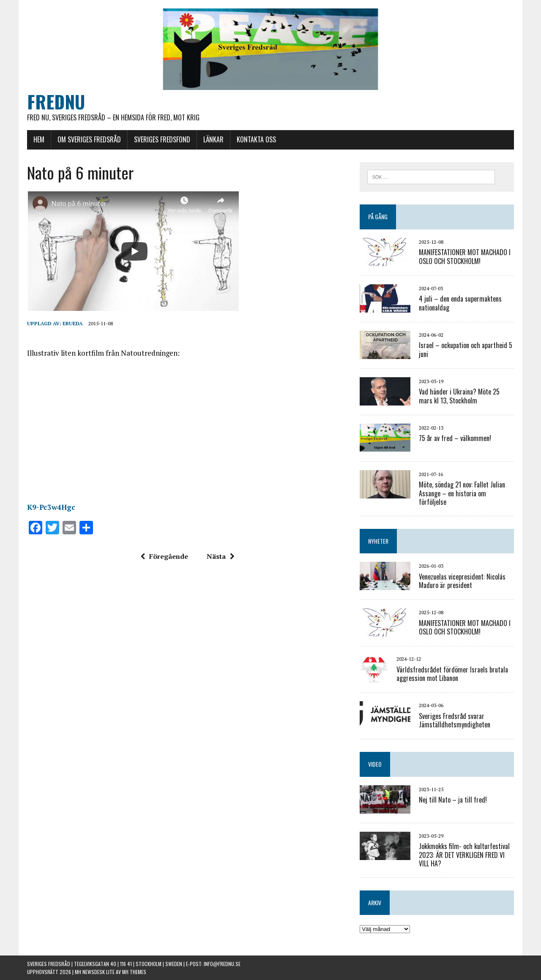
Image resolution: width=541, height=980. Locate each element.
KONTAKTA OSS (256, 139)
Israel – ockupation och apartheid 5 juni (466, 350)
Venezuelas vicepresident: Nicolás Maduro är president (462, 581)
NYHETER (378, 541)
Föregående (164, 556)
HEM (39, 139)
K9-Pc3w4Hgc (51, 507)
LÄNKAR (213, 139)
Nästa (221, 556)
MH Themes (134, 972)
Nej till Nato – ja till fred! (453, 800)
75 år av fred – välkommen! (455, 438)
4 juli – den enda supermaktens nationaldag (460, 303)
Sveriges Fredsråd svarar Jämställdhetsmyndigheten (455, 720)
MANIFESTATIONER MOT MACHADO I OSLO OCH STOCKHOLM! (465, 257)
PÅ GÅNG (378, 216)
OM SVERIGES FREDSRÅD (89, 139)
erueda (73, 323)
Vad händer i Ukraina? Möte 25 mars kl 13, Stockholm (459, 396)
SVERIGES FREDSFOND (162, 139)
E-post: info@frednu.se (213, 964)
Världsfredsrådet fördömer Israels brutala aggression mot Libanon (452, 674)
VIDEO (375, 764)
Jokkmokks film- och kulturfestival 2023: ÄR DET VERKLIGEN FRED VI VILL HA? (464, 855)
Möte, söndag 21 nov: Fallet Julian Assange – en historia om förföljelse (462, 493)
